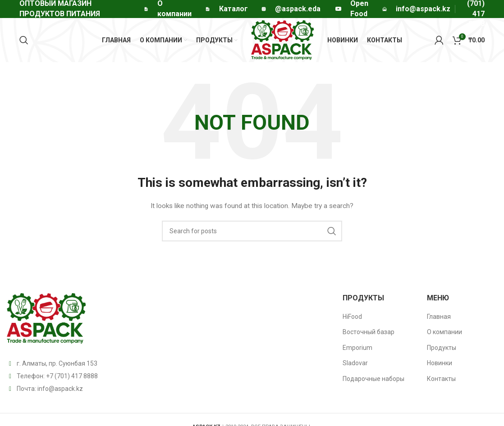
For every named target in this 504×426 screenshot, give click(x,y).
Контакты (441, 382)
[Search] (24, 42)
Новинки (440, 366)
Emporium (357, 351)
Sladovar (355, 366)
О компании (444, 335)
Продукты (442, 351)
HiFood (352, 319)
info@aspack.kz (60, 391)
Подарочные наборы (373, 382)
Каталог (234, 9)
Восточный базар (369, 335)
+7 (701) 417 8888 (72, 379)
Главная (439, 319)
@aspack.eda (298, 9)
